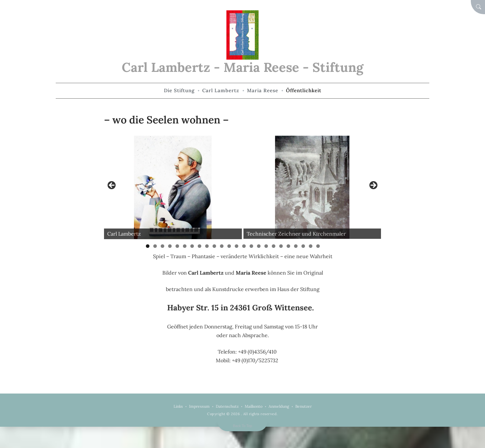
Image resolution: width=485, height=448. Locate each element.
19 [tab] (281, 246)
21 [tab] (296, 246)
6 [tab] (185, 246)
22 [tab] (303, 246)
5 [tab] (177, 246)
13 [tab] (237, 246)
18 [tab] (274, 246)
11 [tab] (222, 246)
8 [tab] (200, 246)
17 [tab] (266, 246)
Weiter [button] (373, 186)
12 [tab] (229, 246)
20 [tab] (289, 246)
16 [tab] (259, 246)
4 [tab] (170, 246)
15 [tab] (252, 246)
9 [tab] (207, 246)
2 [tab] (155, 246)
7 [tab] (192, 246)
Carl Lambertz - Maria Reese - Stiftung (242, 67)
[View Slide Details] (173, 187)
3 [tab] (162, 246)
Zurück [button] (112, 186)
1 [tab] (148, 246)
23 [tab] (311, 246)
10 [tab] (215, 246)
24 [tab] (318, 246)
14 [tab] (244, 246)
